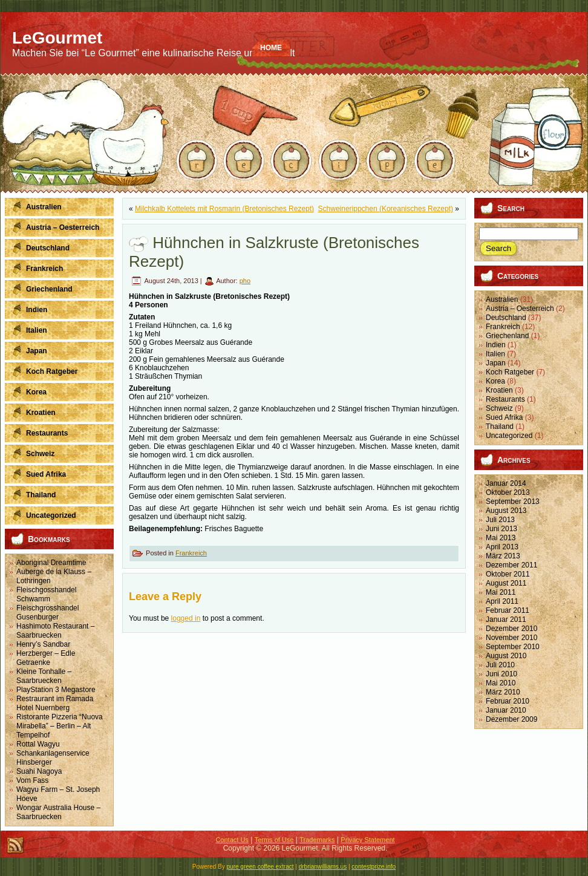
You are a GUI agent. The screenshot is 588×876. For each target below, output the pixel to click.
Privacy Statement (367, 840)
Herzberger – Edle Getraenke (46, 658)
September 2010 (513, 647)
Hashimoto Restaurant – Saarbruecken (55, 631)
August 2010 (506, 656)
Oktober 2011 (508, 574)
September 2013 (513, 502)
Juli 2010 (500, 665)
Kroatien (499, 390)
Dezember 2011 (511, 565)
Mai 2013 (501, 538)
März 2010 (503, 692)
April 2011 (502, 601)
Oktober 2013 (508, 492)
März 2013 (503, 556)
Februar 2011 (508, 610)
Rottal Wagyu (38, 744)
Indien (496, 345)
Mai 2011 (501, 592)
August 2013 (506, 511)
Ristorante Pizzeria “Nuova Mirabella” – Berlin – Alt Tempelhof (60, 726)
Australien (502, 299)
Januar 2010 (506, 710)
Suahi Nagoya (39, 771)
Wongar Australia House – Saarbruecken (58, 812)
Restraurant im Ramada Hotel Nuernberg (55, 703)
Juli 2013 (500, 520)
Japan (496, 363)
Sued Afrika (504, 417)
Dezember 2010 (511, 629)
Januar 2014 (506, 483)
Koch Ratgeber (510, 372)
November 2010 (511, 638)
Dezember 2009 (511, 719)
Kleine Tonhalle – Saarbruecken (44, 676)
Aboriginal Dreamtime (51, 563)
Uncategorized (509, 436)
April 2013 (502, 547)
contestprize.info (374, 867)
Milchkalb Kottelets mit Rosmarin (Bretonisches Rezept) (224, 209)
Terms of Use (274, 840)
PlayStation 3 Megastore (56, 690)
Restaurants (505, 399)
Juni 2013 (501, 529)
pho (245, 281)
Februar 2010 (508, 701)
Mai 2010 (501, 683)
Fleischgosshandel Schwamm (46, 594)
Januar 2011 (506, 619)
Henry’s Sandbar (43, 644)
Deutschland (506, 318)
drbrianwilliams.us (323, 867)
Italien (495, 354)
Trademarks (317, 840)
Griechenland (507, 336)
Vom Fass (32, 780)
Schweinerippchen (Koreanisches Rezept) (386, 209)
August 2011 (506, 583)
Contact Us (232, 840)
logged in (186, 618)
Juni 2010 (501, 674)
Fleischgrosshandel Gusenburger (47, 613)
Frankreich (191, 553)
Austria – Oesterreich (520, 309)
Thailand (500, 427)
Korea (495, 381)
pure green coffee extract (260, 867)
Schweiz (499, 408)
